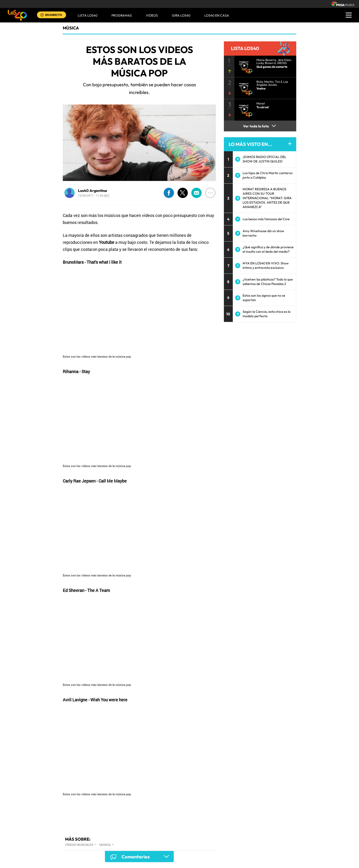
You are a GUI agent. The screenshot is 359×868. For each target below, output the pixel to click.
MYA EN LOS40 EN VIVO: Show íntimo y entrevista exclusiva (266, 265)
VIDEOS (152, 15)
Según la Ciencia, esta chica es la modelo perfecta (266, 314)
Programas (122, 15)
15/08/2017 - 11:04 (94, 195)
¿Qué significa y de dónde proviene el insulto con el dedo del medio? (268, 249)
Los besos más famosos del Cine (266, 219)
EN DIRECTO (54, 15)
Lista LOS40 (88, 15)
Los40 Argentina (93, 191)
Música (71, 28)
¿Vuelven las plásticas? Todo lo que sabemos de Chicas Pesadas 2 (268, 282)
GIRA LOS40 (181, 15)
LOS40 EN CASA (217, 15)
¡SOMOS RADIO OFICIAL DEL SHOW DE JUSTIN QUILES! (265, 159)
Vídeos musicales (79, 845)
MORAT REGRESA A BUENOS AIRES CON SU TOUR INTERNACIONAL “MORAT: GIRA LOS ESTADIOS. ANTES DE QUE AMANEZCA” (267, 198)
